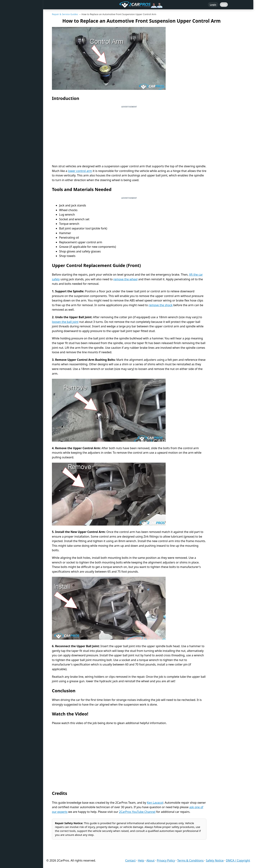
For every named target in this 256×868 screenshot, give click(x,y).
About (150, 860)
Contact (130, 860)
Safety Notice (215, 860)
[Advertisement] (129, 135)
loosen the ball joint (65, 322)
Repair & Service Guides (20, 48)
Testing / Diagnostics (19, 102)
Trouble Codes (15, 80)
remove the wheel (125, 279)
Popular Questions (17, 59)
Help (141, 860)
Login (213, 4)
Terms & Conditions (191, 860)
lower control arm (80, 171)
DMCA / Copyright (238, 860)
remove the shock (161, 305)
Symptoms (13, 113)
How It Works (15, 91)
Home (10, 15)
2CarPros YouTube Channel (137, 812)
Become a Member (18, 146)
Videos (11, 124)
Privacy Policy (166, 860)
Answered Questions (19, 26)
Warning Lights (16, 70)
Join (224, 4)
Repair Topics (14, 37)
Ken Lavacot (155, 803)
